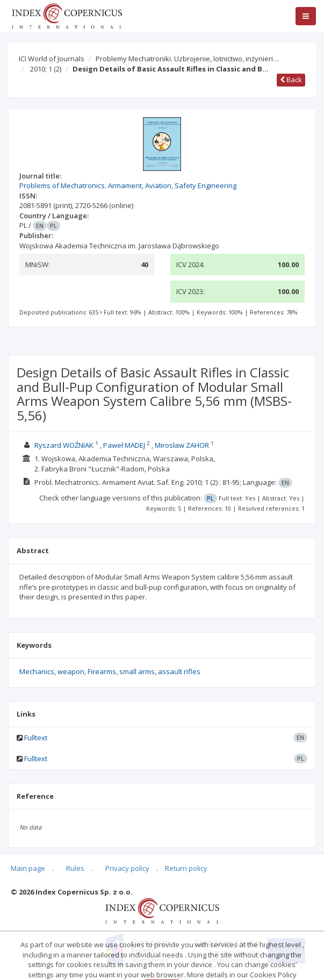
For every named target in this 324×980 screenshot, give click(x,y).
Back (291, 80)
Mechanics (37, 671)
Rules (75, 868)
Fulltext (36, 738)
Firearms (102, 671)
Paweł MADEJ (124, 445)
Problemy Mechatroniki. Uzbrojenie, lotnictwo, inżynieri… (187, 59)
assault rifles (179, 671)
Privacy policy (127, 868)
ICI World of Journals (52, 59)
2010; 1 (46, 69)
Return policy (186, 868)
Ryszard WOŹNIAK (64, 445)
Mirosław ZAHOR (182, 445)
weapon (71, 671)
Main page (28, 868)
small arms (137, 671)
